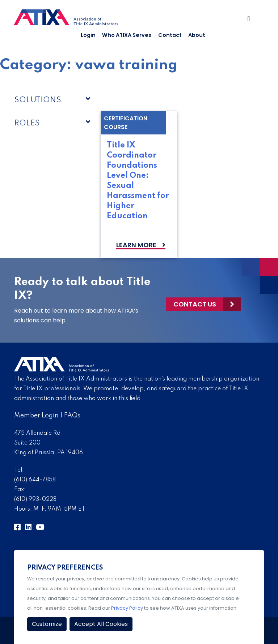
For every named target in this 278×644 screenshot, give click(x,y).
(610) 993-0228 (35, 499)
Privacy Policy (127, 608)
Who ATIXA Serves (127, 35)
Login (88, 35)
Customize (47, 624)
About (197, 35)
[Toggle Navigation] (252, 21)
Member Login (36, 416)
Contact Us (195, 304)
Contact (170, 35)
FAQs (72, 416)
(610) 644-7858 (35, 480)
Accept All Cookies (101, 624)
